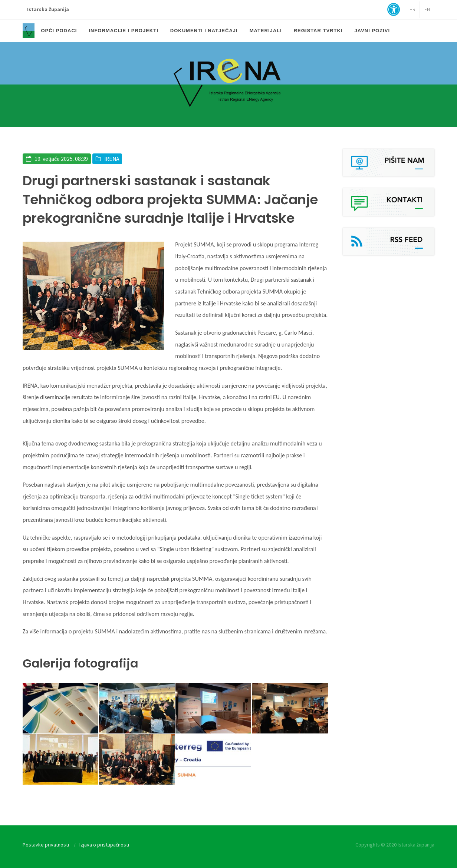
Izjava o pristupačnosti (104, 845)
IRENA (112, 159)
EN (427, 9)
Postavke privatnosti (46, 845)
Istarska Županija (48, 9)
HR (412, 9)
